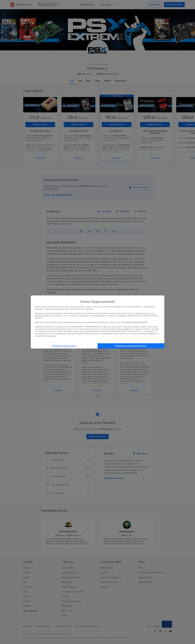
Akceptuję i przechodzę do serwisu (131, 346)
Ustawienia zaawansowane (64, 346)
